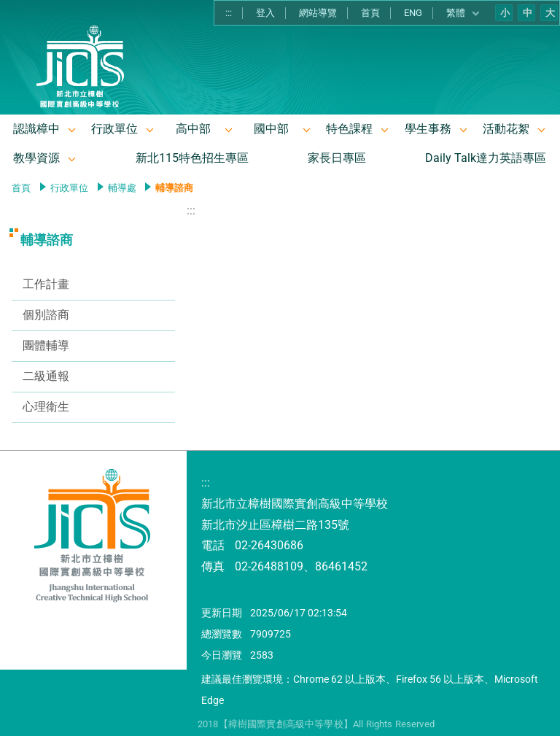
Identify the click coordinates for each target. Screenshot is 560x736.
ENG (413, 13)
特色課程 (349, 129)
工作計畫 (46, 284)
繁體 (463, 13)
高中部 (193, 129)
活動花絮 (506, 129)
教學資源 (36, 158)
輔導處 (122, 188)
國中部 (271, 129)
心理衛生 (46, 407)
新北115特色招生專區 (192, 158)
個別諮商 (46, 315)
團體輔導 (46, 345)
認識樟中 (36, 129)
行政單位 (114, 129)
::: (229, 13)
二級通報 (46, 376)
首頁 (370, 13)
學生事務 (428, 129)
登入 (265, 13)
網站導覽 (318, 13)
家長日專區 (337, 158)
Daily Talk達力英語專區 (486, 158)
